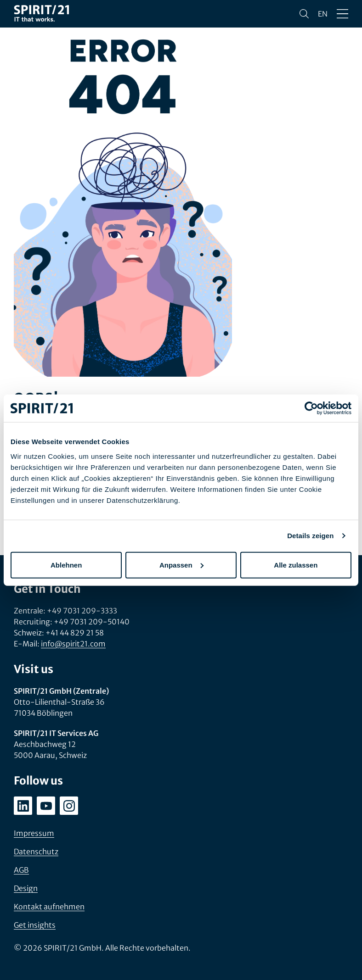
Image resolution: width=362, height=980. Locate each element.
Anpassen (181, 565)
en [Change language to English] (323, 14)
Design (26, 888)
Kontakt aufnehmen (49, 907)
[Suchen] (304, 14)
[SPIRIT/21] (41, 14)
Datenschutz (36, 852)
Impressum (34, 833)
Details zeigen (310, 536)
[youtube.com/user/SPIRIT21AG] (46, 806)
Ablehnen (66, 565)
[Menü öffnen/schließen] (342, 14)
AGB (21, 870)
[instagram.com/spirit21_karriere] (69, 806)
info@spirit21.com (73, 644)
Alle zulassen (296, 565)
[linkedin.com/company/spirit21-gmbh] (23, 806)
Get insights (35, 925)
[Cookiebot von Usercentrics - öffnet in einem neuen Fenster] (311, 408)
